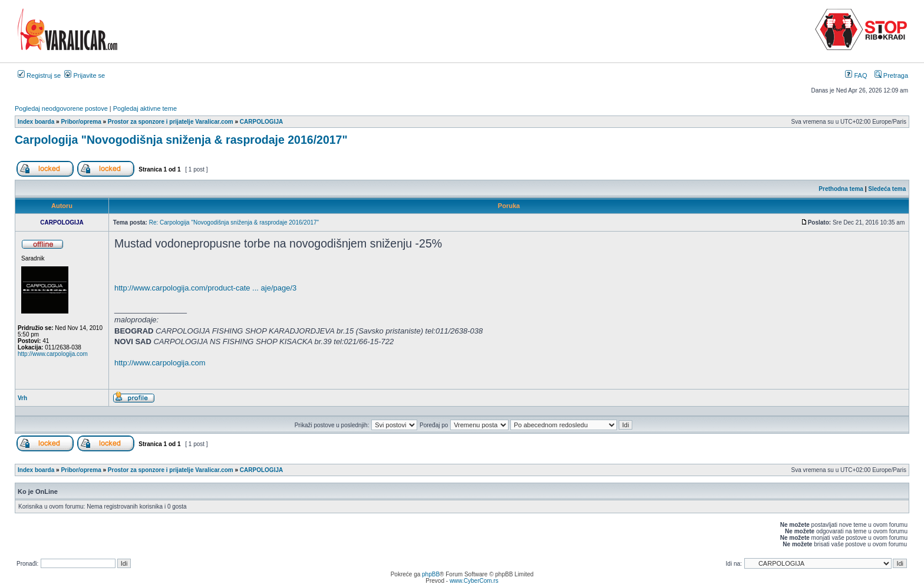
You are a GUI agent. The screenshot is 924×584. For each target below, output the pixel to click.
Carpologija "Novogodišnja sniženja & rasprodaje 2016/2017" (181, 140)
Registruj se (39, 75)
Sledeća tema (887, 189)
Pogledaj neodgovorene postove (61, 108)
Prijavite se (85, 75)
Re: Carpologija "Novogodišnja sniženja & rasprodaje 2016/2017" (234, 222)
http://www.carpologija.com (53, 354)
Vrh (22, 398)
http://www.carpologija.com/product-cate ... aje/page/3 (205, 288)
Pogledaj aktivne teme (145, 108)
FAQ (856, 75)
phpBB (431, 574)
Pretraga (891, 75)
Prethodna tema (841, 189)
